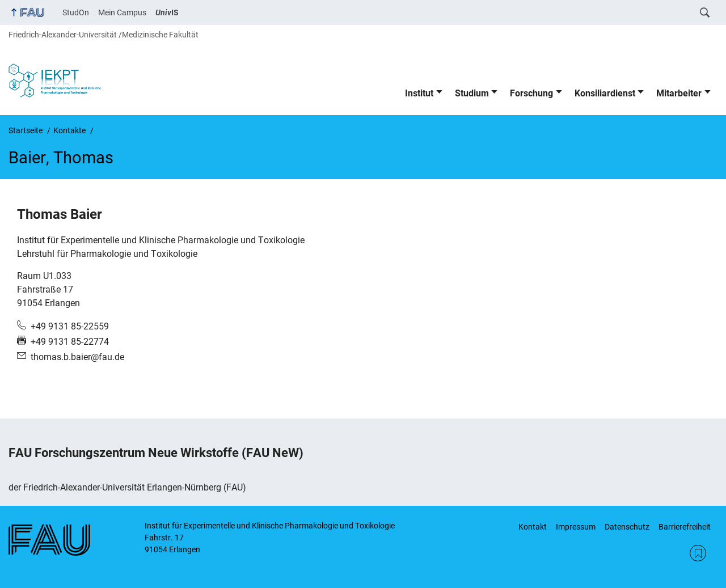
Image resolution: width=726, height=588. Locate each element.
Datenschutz (627, 527)
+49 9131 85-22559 (70, 326)
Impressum (576, 527)
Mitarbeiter (679, 93)
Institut (419, 93)
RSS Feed (698, 553)
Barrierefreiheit (685, 527)
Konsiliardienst (605, 93)
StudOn (76, 12)
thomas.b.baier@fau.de (77, 357)
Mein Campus (122, 12)
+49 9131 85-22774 (70, 342)
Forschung (531, 93)
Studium (472, 93)
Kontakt (533, 527)
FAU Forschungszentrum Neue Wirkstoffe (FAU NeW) (156, 453)
